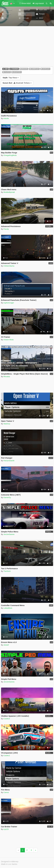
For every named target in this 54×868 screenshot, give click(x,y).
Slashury (7, 424)
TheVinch (7, 571)
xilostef (6, 645)
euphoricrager (9, 303)
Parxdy (6, 229)
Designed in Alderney (10, 862)
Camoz (6, 792)
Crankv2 (7, 719)
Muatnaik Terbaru (17, 83)
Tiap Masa (11, 78)
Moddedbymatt (9, 192)
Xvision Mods (9, 340)
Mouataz (7, 376)
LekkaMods (8, 608)
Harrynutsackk (9, 461)
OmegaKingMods (10, 155)
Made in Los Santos (9, 864)
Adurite (6, 118)
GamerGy (7, 497)
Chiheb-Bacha (9, 266)
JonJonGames (9, 534)
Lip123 (6, 829)
